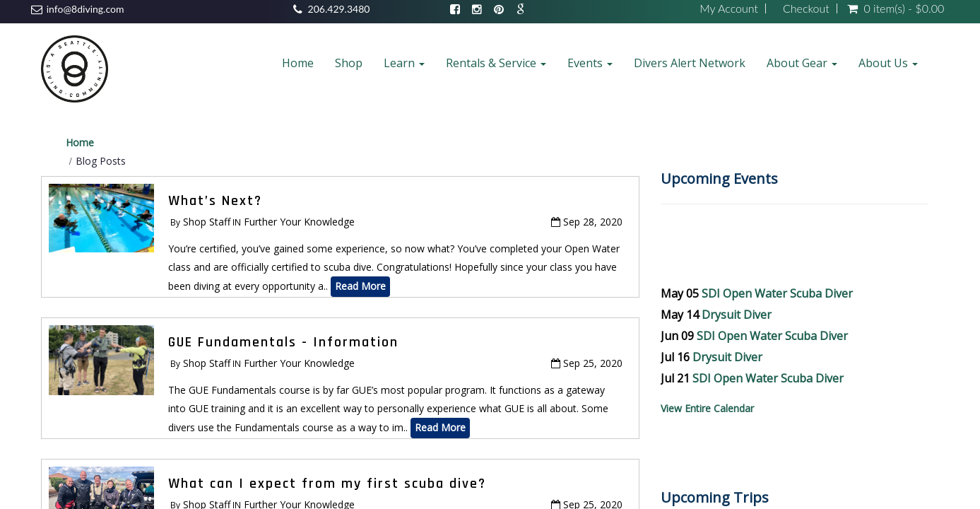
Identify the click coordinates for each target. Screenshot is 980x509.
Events (590, 63)
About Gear (802, 63)
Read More (360, 286)
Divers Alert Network (690, 63)
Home (298, 63)
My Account (729, 8)
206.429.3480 (339, 9)
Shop (349, 63)
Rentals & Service (496, 63)
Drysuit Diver (737, 315)
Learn (404, 63)
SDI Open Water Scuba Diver (777, 293)
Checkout (806, 8)
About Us (888, 63)
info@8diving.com (85, 9)
